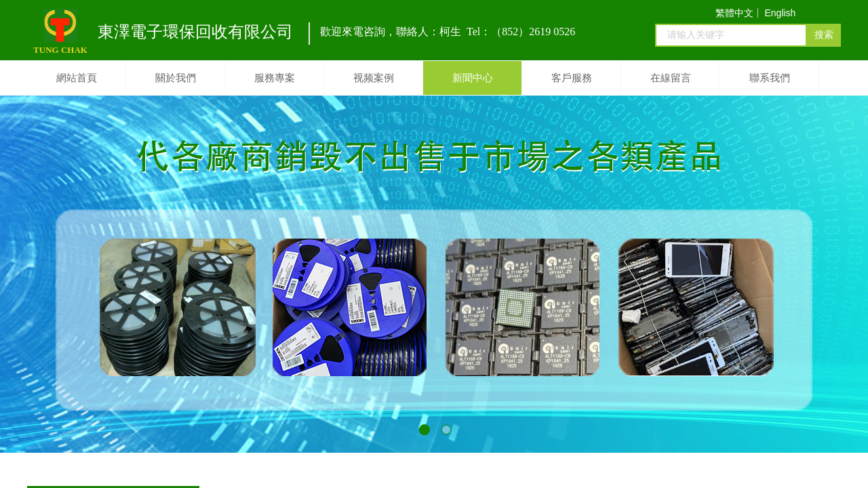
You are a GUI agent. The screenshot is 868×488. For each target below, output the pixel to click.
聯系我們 (770, 78)
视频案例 (374, 78)
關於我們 (176, 78)
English (780, 13)
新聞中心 (473, 78)
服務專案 (275, 78)
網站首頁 (77, 78)
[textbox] (731, 35)
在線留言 (671, 78)
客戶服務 (572, 78)
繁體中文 (734, 13)
